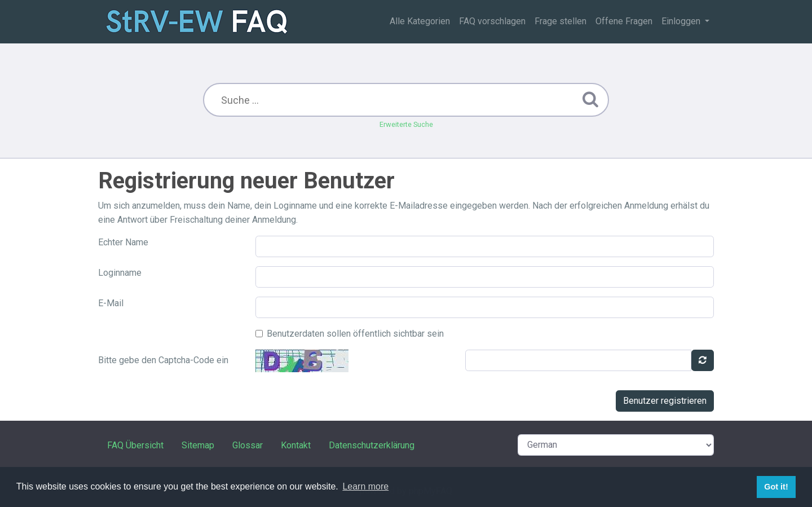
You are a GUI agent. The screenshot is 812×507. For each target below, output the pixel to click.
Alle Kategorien (420, 21)
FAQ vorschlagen (492, 21)
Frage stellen (561, 21)
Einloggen (682, 21)
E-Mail (111, 303)
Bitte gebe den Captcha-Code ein (163, 360)
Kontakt (296, 445)
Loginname (120, 273)
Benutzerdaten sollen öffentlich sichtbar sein (355, 334)
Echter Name (123, 242)
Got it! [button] (776, 487)
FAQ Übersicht (135, 445)
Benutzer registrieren (665, 401)
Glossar (248, 445)
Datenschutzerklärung (372, 445)
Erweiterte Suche (406, 124)
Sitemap (198, 445)
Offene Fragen (624, 21)
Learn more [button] (365, 486)
